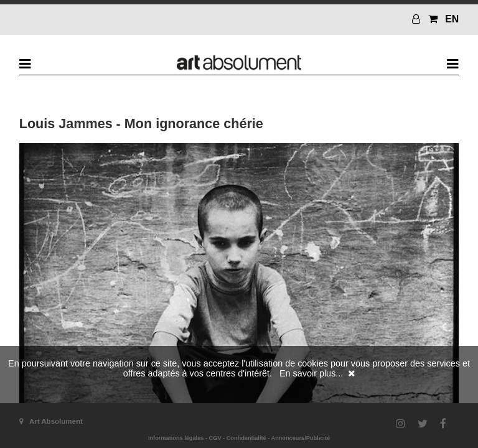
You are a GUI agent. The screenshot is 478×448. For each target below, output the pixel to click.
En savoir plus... (311, 373)
